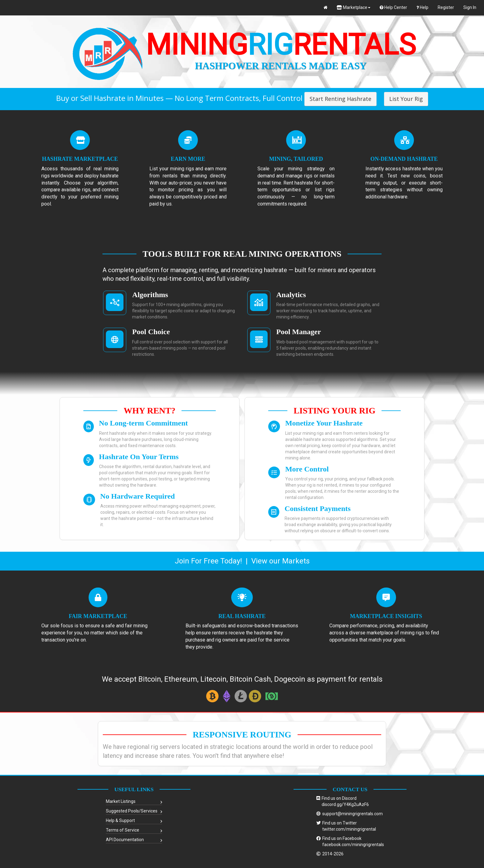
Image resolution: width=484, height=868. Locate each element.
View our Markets (280, 561)
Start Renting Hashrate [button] (340, 99)
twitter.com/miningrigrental (349, 829)
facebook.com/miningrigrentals (353, 845)
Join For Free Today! (208, 561)
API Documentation (125, 840)
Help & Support (120, 820)
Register (446, 7)
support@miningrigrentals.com (353, 814)
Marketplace (354, 7)
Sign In (470, 7)
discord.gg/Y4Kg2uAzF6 (345, 804)
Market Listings (121, 801)
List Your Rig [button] (406, 99)
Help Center (393, 7)
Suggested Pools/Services (132, 811)
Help (422, 7)
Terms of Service (123, 830)
